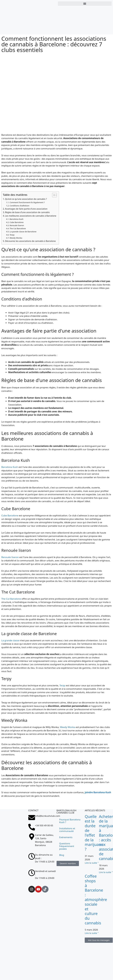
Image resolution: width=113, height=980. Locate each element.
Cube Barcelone (16, 222)
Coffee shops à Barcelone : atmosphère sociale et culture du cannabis (96, 899)
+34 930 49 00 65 (44, 825)
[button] (85, 4)
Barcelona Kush (16, 219)
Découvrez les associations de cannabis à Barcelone (30, 241)
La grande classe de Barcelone (23, 232)
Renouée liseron (17, 225)
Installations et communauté (67, 830)
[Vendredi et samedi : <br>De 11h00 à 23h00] (32, 873)
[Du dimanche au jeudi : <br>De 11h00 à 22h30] (32, 856)
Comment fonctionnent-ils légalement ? (27, 202)
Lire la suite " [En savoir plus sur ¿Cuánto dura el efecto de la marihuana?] (92, 863)
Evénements (66, 837)
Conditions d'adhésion (19, 206)
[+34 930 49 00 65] (32, 827)
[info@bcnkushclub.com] (32, 818)
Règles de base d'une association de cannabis (27, 212)
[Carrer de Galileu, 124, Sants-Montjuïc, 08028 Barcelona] (14, 860)
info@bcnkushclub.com (48, 816)
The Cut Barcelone (18, 228)
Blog (62, 855)
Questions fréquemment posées (67, 846)
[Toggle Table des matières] (53, 195)
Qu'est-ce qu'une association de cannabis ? (26, 199)
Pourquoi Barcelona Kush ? (70, 821)
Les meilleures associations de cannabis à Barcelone (31, 216)
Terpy (12, 235)
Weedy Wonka (16, 238)
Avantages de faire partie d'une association (26, 209)
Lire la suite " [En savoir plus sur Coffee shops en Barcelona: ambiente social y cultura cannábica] (92, 933)
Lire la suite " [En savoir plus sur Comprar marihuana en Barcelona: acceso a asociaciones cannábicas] (106, 872)
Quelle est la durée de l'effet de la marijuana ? (94, 833)
